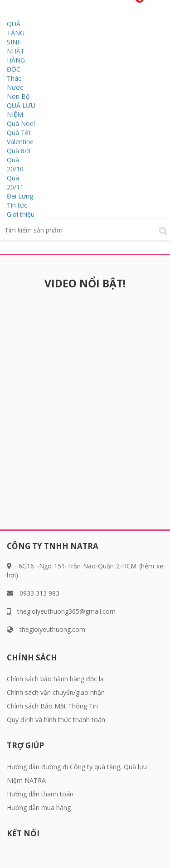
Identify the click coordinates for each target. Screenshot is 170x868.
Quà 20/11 (15, 182)
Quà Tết (19, 133)
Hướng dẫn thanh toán (40, 794)
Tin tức (17, 205)
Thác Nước (15, 83)
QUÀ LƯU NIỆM (21, 110)
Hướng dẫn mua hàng (39, 807)
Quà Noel (21, 124)
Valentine (20, 142)
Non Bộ (18, 96)
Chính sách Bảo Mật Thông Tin (52, 706)
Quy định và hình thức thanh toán (56, 720)
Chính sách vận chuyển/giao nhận (56, 692)
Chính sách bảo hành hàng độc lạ (55, 679)
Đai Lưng (20, 196)
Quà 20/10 (15, 164)
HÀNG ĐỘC (16, 65)
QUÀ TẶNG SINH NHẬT (16, 37)
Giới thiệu (21, 214)
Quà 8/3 (19, 151)
